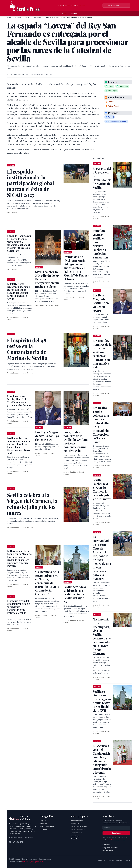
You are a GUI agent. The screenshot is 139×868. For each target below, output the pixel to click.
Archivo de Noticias (47, 827)
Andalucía (75, 13)
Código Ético (76, 824)
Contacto (74, 839)
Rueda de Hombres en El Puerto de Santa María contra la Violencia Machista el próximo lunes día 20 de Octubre (19, 243)
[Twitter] (14, 842)
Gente (27, 17)
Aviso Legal (75, 836)
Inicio (9, 17)
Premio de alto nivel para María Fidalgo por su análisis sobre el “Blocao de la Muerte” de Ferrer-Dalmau (76, 268)
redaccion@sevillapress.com (32, 862)
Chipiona (64, 13)
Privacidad (102, 860)
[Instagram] (18, 842)
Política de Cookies (78, 830)
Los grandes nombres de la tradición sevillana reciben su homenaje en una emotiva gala (76, 441)
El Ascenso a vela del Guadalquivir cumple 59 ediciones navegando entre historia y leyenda (18, 607)
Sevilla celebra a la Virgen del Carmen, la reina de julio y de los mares (102, 489)
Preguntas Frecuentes (110, 848)
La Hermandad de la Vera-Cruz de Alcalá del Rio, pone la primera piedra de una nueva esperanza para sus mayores (20, 558)
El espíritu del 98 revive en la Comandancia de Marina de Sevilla (102, 178)
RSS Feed (43, 830)
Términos (119, 860)
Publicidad (106, 845)
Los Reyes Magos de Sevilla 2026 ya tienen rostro (47, 436)
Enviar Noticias (108, 851)
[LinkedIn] (22, 842)
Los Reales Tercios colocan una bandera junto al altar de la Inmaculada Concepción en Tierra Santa (19, 445)
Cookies (111, 860)
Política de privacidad (118, 840)
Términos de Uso (77, 833)
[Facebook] (10, 842)
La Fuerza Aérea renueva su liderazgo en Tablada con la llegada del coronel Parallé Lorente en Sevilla (18, 291)
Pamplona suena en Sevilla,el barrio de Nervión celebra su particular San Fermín (19, 401)
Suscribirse (116, 833)
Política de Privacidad (79, 827)
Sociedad (37, 17)
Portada (18, 17)
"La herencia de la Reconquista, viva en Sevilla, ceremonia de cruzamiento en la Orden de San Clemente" (47, 583)
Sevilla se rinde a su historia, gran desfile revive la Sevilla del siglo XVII (75, 594)
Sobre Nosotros (77, 821)
